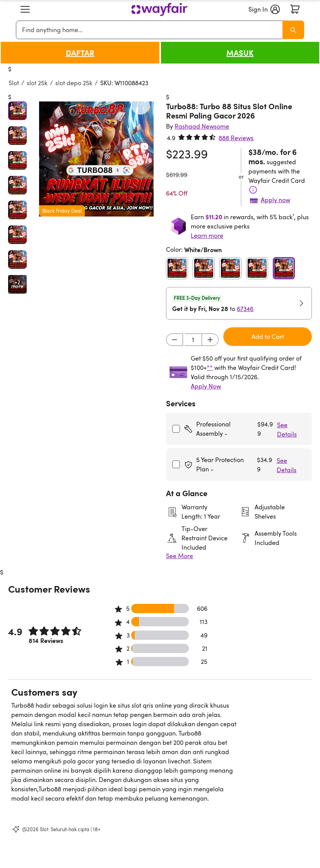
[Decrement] (175, 340)
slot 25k (37, 83)
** (210, 368)
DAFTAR (80, 53)
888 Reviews (236, 138)
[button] (25, 9)
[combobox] (151, 30)
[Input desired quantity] (193, 340)
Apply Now (206, 386)
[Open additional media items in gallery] (17, 284)
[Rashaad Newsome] (202, 126)
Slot (14, 83)
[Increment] (210, 340)
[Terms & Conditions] (253, 190)
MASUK (240, 53)
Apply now (276, 200)
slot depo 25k (74, 83)
